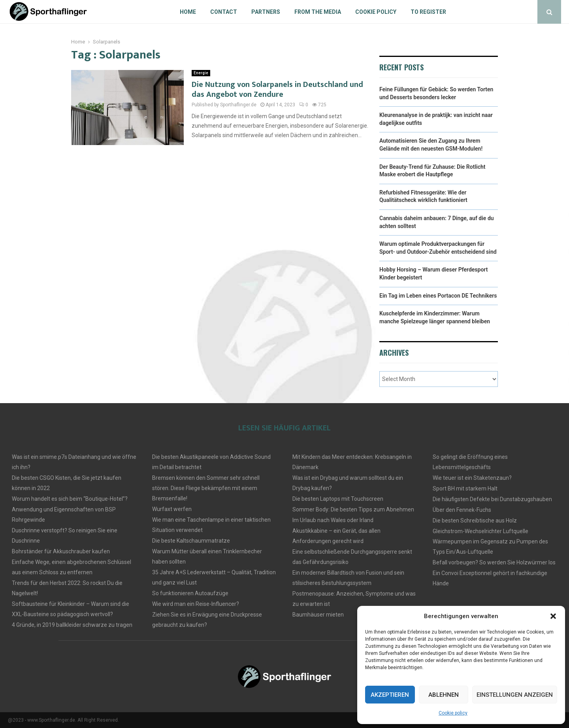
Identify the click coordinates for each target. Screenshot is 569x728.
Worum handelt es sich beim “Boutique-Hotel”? (70, 499)
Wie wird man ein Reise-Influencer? (196, 604)
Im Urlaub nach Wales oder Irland (333, 520)
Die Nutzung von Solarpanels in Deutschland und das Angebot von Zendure (277, 90)
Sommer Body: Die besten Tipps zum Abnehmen (353, 509)
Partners (266, 12)
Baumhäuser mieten (318, 615)
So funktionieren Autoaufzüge (190, 593)
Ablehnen (444, 695)
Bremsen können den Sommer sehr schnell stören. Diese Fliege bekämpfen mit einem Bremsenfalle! (206, 488)
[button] (553, 616)
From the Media (318, 12)
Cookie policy (453, 713)
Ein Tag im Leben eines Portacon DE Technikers (438, 296)
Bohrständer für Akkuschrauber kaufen (61, 551)
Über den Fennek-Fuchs (462, 510)
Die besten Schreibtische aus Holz (475, 521)
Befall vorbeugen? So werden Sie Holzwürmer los (494, 562)
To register (428, 12)
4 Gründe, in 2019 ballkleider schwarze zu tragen (72, 625)
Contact (224, 12)
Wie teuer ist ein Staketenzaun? (472, 478)
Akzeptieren (390, 695)
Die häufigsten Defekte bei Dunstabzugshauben (492, 499)
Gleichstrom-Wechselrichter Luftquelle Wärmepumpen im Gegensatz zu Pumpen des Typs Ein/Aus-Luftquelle (490, 541)
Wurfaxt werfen (172, 509)
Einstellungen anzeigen (515, 695)
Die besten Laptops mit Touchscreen (338, 499)
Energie (201, 73)
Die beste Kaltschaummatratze (191, 541)
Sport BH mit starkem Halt (465, 488)
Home (188, 12)
